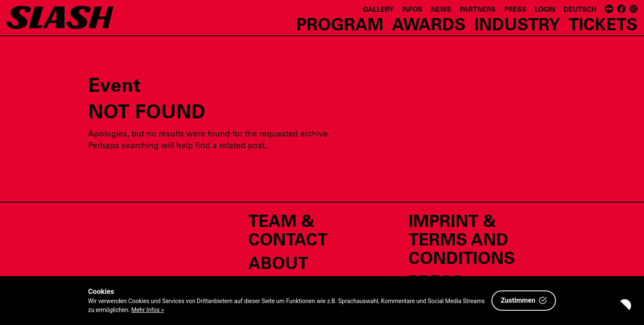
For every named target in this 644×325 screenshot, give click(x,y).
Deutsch (580, 9)
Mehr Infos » (148, 310)
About (278, 262)
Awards (429, 24)
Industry (517, 24)
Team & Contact (288, 229)
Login (545, 9)
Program (340, 24)
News (441, 9)
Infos (412, 9)
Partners (478, 9)
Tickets (603, 24)
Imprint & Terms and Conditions (462, 239)
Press (515, 9)
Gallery (378, 9)
